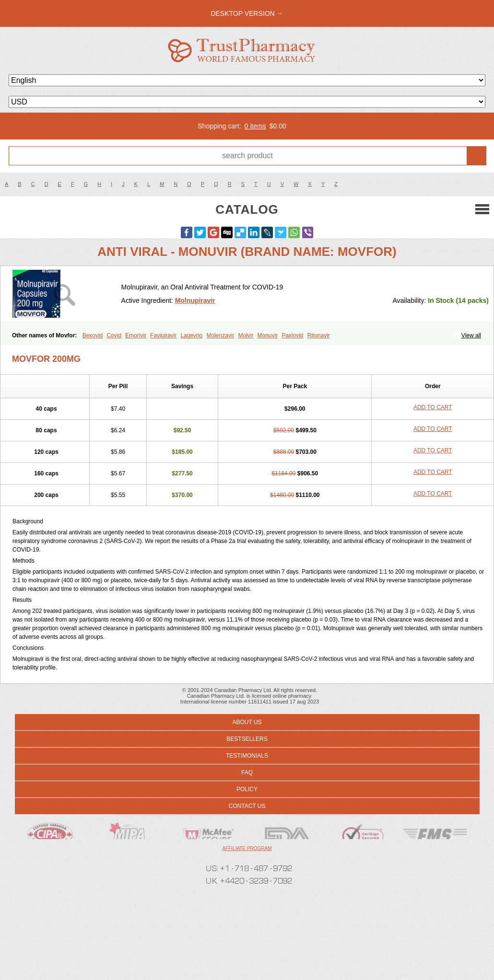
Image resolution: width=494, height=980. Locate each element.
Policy (247, 789)
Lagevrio (191, 335)
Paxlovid (292, 335)
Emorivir (136, 335)
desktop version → (247, 13)
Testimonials (247, 756)
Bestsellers (247, 739)
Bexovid (93, 335)
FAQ (247, 772)
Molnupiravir (195, 300)
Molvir (246, 335)
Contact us (247, 806)
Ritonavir (319, 335)
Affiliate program (247, 848)
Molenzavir (220, 335)
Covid (114, 335)
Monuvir (267, 335)
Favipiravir (163, 335)
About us (247, 722)
